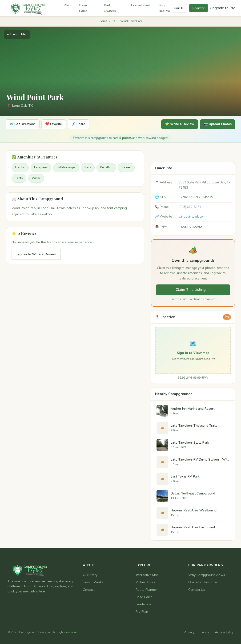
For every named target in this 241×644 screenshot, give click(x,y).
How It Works (93, 583)
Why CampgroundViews (207, 575)
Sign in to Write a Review (36, 255)
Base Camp (83, 8)
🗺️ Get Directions (23, 124)
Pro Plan (142, 612)
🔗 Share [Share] (83, 124)
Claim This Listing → (193, 290)
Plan (67, 5)
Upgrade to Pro (223, 8)
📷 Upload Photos (216, 124)
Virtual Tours (145, 583)
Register (199, 8)
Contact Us (197, 590)
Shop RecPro (164, 8)
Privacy (189, 633)
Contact (89, 590)
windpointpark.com (192, 217)
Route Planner (146, 590)
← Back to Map (17, 34)
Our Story (90, 575)
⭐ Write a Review (176, 124)
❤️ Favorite (56, 124)
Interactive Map (147, 575)
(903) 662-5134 (190, 207)
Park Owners (110, 8)
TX (114, 21)
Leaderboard (141, 5)
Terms (205, 633)
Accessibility (224, 633)
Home (103, 21)
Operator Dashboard (204, 583)
